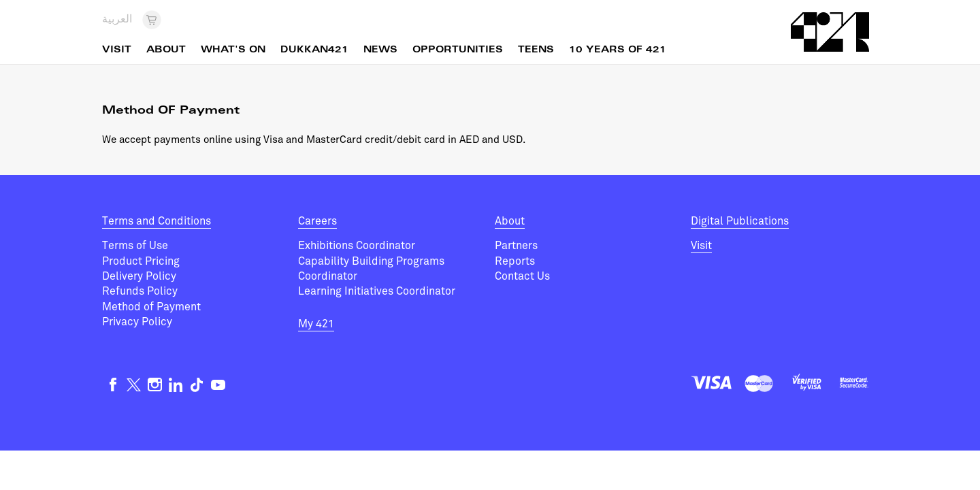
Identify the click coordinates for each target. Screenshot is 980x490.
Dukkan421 (314, 51)
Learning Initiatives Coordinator (377, 291)
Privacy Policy (137, 322)
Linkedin (176, 385)
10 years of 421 (618, 51)
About (510, 221)
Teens (536, 51)
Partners (516, 246)
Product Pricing (141, 261)
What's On (233, 51)
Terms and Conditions (157, 221)
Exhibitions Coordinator (357, 246)
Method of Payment (151, 307)
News (380, 51)
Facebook (113, 385)
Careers (317, 221)
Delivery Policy (139, 276)
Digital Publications (740, 221)
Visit (701, 246)
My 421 (316, 324)
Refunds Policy (140, 291)
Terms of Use (135, 246)
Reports (515, 261)
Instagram (155, 385)
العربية (117, 20)
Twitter (134, 385)
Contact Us (522, 276)
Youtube (218, 385)
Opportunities (458, 51)
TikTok (197, 385)
